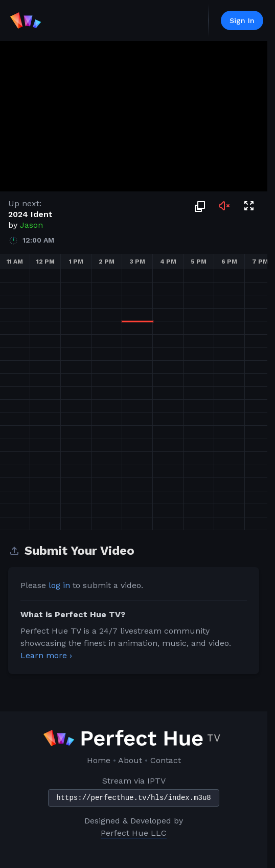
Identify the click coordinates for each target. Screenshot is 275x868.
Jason (31, 225)
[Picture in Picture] (200, 206)
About (130, 760)
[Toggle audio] (224, 206)
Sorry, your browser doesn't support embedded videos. (134, 116)
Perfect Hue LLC (134, 833)
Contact (166, 760)
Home (99, 760)
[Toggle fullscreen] (249, 206)
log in (59, 585)
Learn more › (46, 655)
